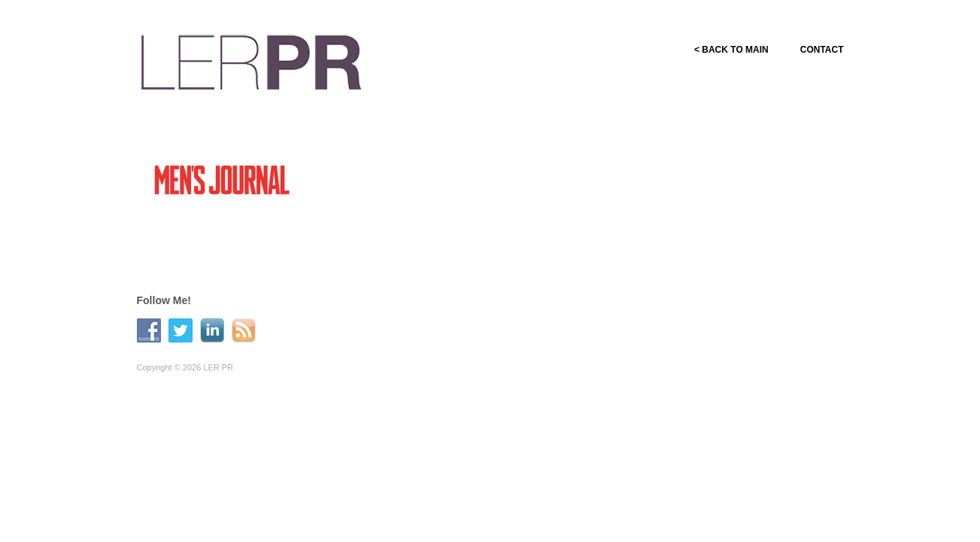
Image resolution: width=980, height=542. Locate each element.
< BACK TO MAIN (731, 50)
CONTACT (822, 50)
